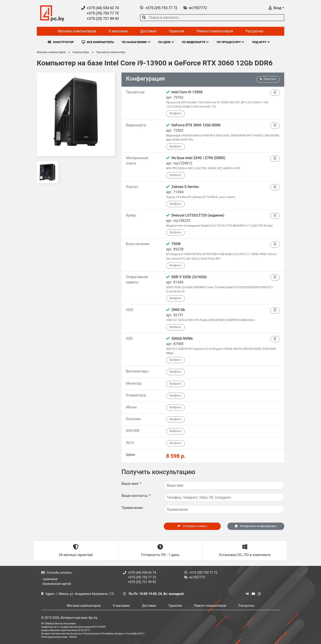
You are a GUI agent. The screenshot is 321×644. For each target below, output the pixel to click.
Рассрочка (254, 31)
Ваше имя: (131, 484)
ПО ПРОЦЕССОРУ (230, 42)
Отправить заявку (192, 526)
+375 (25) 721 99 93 (100, 19)
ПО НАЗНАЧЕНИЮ (136, 42)
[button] (276, 8)
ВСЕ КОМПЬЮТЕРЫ (98, 42)
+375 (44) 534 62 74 (100, 8)
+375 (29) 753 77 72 (100, 13)
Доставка (148, 31)
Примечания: (133, 508)
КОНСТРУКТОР (61, 42)
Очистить (268, 79)
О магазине (118, 31)
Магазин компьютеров (77, 31)
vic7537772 (195, 8)
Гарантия (176, 31)
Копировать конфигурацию (256, 526)
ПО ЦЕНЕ (166, 42)
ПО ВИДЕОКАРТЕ (195, 42)
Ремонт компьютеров (215, 31)
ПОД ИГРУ (261, 42)
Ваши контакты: (136, 496)
